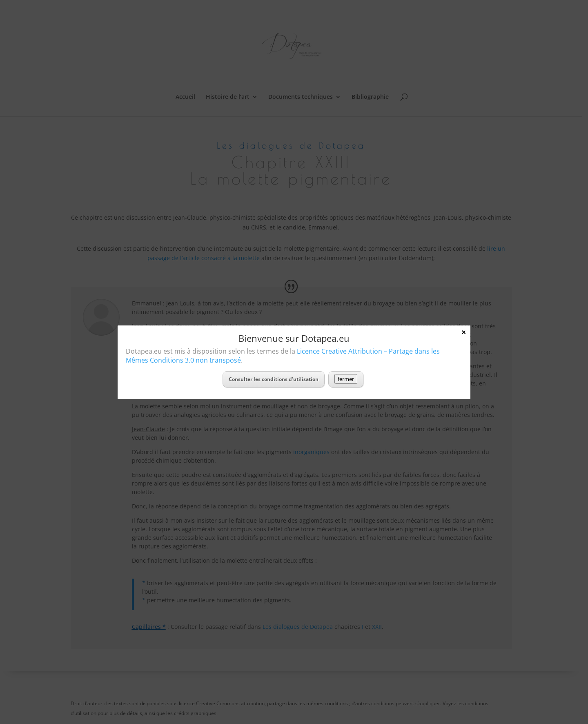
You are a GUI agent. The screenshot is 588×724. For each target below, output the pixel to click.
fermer (346, 379)
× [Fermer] (464, 332)
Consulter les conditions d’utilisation (274, 379)
